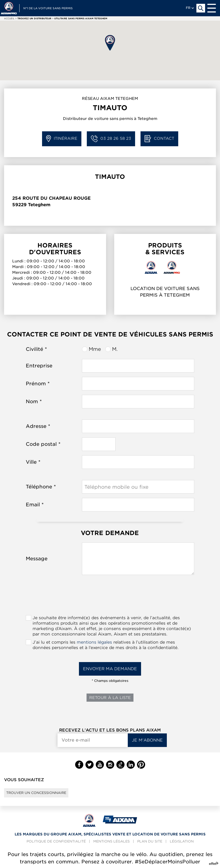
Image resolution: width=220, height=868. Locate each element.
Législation (182, 841)
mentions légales (94, 642)
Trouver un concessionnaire (36, 793)
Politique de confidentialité (56, 841)
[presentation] (110, 597)
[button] (110, 43)
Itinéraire (62, 139)
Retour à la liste (110, 698)
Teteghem (39, 205)
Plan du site (150, 841)
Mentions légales (111, 841)
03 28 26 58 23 (111, 139)
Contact (159, 139)
